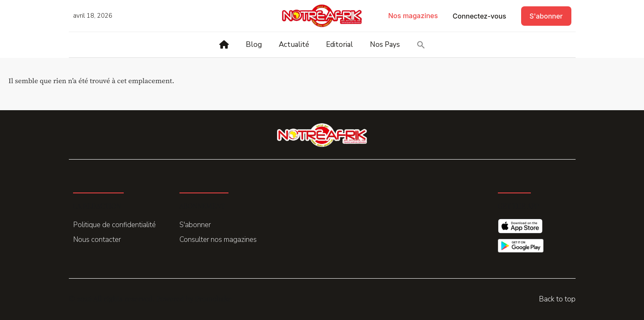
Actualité (294, 45)
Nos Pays (385, 45)
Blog (254, 45)
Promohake (213, 298)
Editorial (340, 45)
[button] (421, 45)
